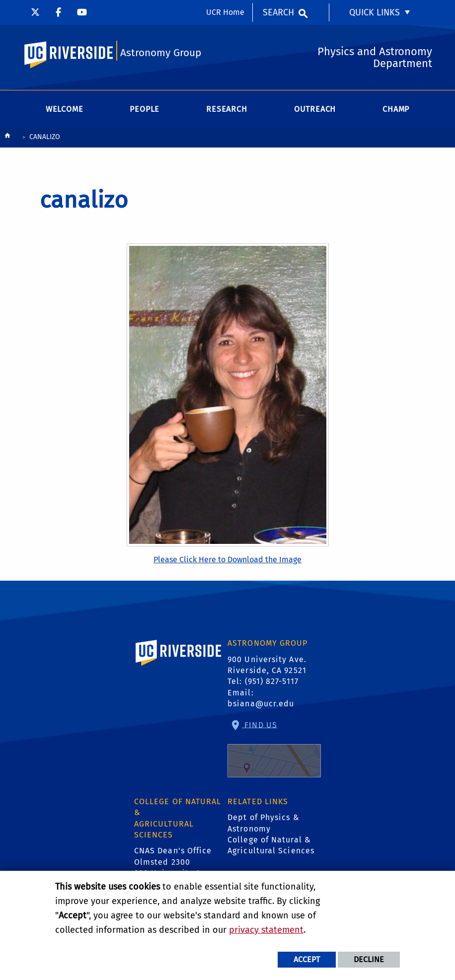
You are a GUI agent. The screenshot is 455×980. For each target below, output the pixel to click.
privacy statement (266, 930)
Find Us (274, 749)
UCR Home (225, 12)
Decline (369, 959)
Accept (307, 959)
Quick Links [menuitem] (375, 12)
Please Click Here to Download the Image (227, 560)
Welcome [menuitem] (65, 109)
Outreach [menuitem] (315, 109)
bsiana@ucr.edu (261, 704)
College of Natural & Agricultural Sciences (271, 845)
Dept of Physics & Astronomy (264, 823)
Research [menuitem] (227, 109)
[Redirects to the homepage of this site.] (7, 138)
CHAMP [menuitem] (396, 109)
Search (278, 12)
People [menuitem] (145, 109)
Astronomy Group (161, 53)
